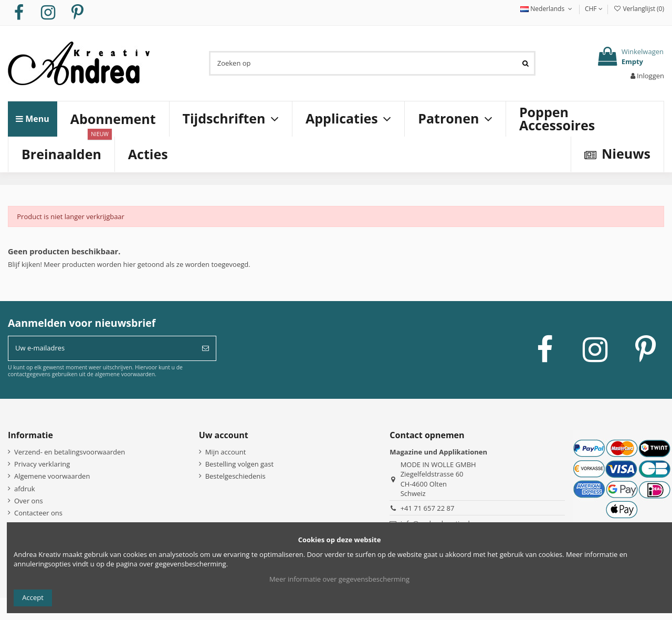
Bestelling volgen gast (240, 464)
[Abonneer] (206, 348)
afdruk (25, 489)
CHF (594, 9)
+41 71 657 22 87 (428, 508)
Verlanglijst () (639, 9)
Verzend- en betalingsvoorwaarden (70, 452)
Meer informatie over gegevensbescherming (339, 579)
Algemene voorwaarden (52, 476)
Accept (33, 597)
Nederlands (547, 9)
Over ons (29, 501)
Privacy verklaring (42, 464)
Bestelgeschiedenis (235, 476)
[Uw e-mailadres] (102, 348)
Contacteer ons (38, 513)
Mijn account (226, 452)
